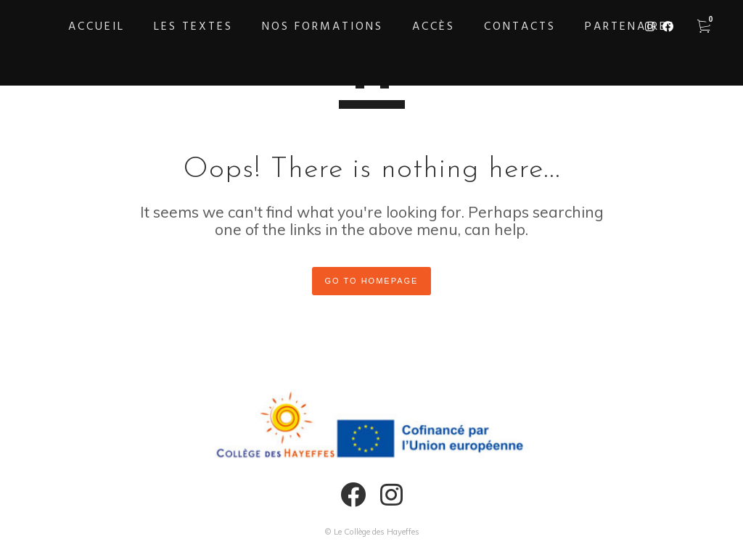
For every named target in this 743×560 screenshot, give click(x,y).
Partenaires (630, 27)
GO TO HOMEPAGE (372, 281)
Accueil (97, 27)
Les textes (193, 27)
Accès (434, 27)
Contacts (520, 27)
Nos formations (323, 27)
